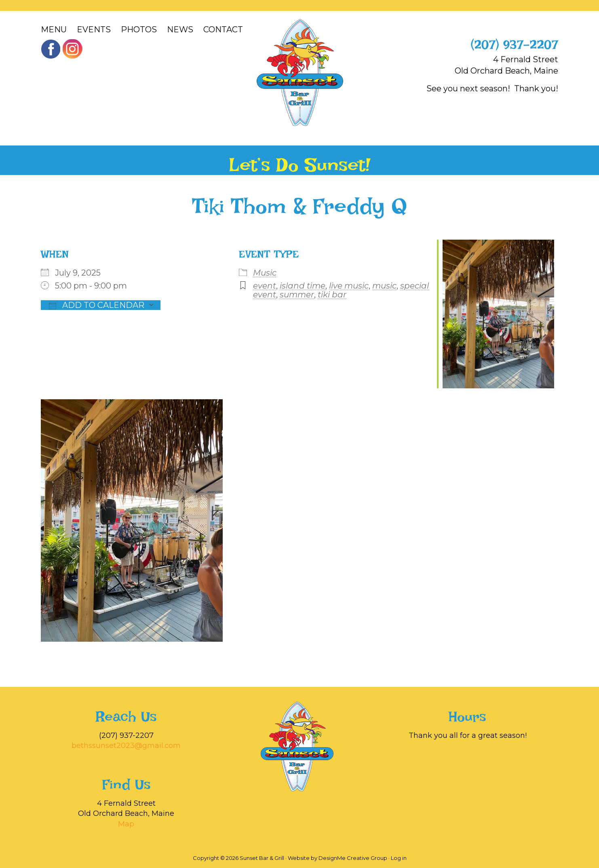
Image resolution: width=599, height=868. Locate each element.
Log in (399, 858)
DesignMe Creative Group (353, 858)
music (384, 286)
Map (126, 824)
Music (265, 273)
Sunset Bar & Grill (300, 73)
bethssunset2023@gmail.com (126, 746)
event (265, 286)
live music (349, 286)
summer (297, 295)
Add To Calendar (97, 305)
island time (303, 286)
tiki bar (332, 295)
